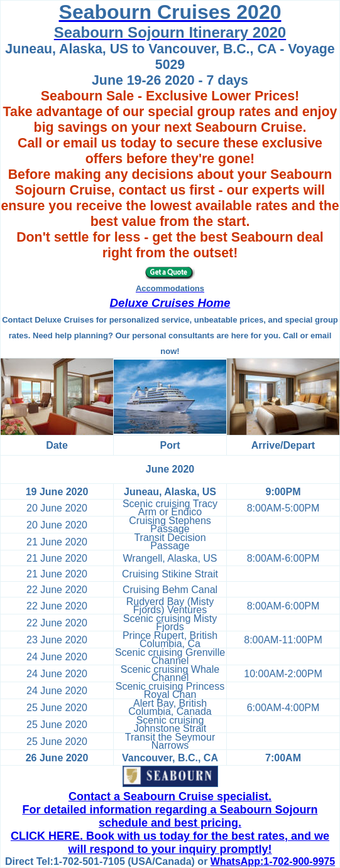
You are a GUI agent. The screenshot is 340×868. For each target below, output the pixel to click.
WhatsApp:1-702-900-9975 (273, 861)
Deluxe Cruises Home (170, 303)
